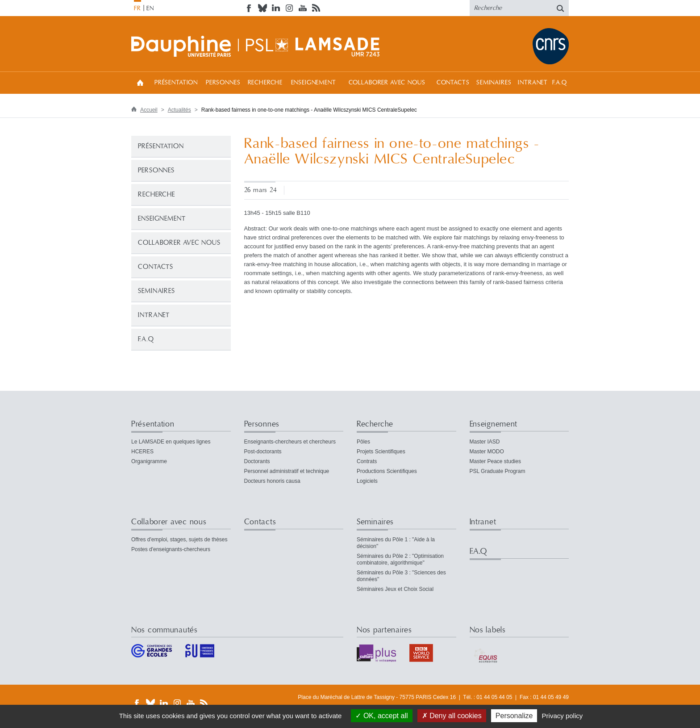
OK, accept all (381, 716)
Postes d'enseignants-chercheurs (171, 549)
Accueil (140, 82)
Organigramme (149, 461)
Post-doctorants (263, 452)
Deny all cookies (452, 716)
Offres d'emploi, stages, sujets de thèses (179, 540)
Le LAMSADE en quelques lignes (171, 442)
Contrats (367, 461)
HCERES (142, 452)
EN (150, 8)
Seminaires (494, 83)
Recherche (265, 83)
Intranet (533, 83)
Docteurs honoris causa (272, 481)
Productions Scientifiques (387, 471)
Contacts (453, 83)
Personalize (514, 716)
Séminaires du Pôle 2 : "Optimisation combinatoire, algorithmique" (400, 559)
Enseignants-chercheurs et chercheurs (290, 442)
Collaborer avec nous (387, 83)
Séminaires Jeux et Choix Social (395, 589)
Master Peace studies (495, 461)
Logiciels (367, 481)
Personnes (223, 83)
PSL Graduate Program (498, 471)
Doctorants (257, 461)
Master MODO (487, 452)
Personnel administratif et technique (287, 471)
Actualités (179, 110)
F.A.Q (560, 83)
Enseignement (314, 83)
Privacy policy (562, 716)
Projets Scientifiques (381, 452)
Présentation (176, 83)
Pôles (363, 442)
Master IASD (485, 442)
